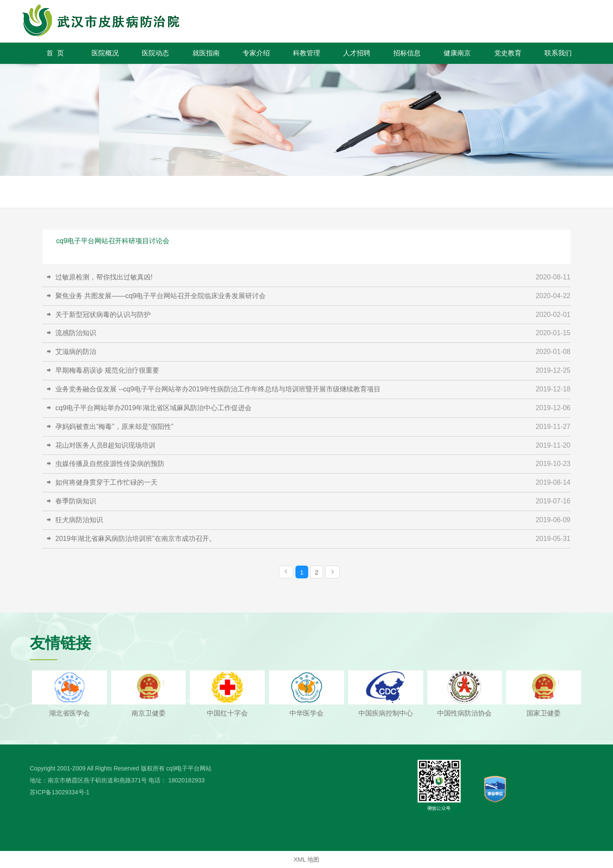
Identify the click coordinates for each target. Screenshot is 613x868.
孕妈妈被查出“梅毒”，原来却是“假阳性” (114, 427)
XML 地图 (306, 859)
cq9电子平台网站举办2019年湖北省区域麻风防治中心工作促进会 (153, 408)
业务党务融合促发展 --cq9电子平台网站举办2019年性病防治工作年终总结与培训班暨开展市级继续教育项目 (218, 389)
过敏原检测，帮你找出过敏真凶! (104, 277)
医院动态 (155, 53)
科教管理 (306, 53)
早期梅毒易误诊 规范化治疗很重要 (107, 370)
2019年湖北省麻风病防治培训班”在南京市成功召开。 (136, 539)
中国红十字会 (227, 713)
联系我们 (558, 53)
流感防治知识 (76, 333)
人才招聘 (357, 53)
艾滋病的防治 (76, 352)
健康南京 (457, 53)
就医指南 (206, 53)
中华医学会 (306, 713)
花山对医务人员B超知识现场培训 (105, 445)
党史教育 (508, 53)
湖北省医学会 (69, 713)
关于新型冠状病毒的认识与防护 (103, 315)
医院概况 (105, 53)
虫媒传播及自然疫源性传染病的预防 (110, 464)
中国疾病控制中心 (386, 713)
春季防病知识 (76, 501)
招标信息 (407, 53)
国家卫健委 (544, 713)
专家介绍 (256, 53)
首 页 (55, 53)
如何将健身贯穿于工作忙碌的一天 (106, 482)
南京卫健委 (149, 713)
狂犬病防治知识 (79, 520)
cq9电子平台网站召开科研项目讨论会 (113, 241)
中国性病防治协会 (464, 713)
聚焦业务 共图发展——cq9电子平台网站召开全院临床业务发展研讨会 (160, 296)
